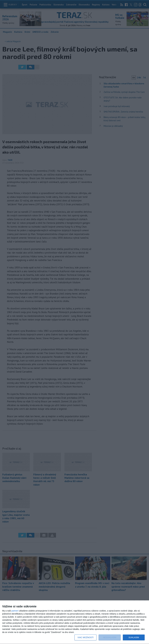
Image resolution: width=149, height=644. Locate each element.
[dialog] (74, 622)
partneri (15, 611)
